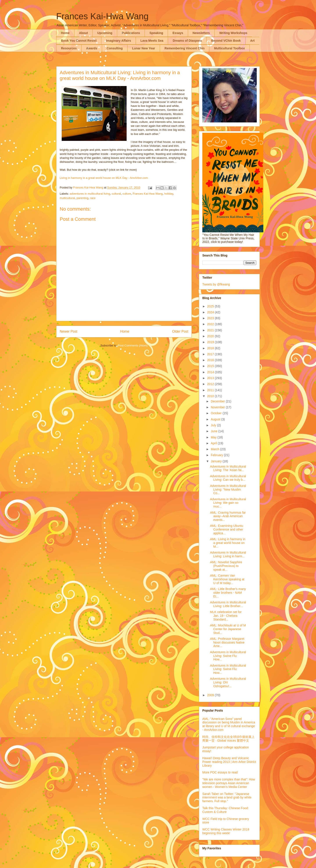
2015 (211, 366)
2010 (211, 396)
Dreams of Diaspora (187, 41)
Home (65, 33)
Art (252, 41)
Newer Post (69, 331)
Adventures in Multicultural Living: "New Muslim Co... (228, 490)
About (83, 33)
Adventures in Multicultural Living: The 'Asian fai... (228, 468)
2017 (211, 354)
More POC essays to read (220, 772)
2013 (211, 378)
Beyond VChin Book (226, 41)
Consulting (115, 48)
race (93, 198)
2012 (211, 384)
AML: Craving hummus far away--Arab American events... (228, 516)
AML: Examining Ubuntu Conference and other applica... (227, 529)
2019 (211, 342)
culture (127, 194)
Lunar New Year (144, 48)
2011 (211, 390)
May (214, 437)
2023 (211, 318)
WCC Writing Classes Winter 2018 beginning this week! (226, 831)
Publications (131, 33)
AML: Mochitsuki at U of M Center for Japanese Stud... (228, 629)
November (218, 407)
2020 (211, 336)
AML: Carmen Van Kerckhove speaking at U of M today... (227, 579)
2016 (211, 360)
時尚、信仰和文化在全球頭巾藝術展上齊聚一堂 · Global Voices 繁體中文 (228, 739)
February (217, 455)
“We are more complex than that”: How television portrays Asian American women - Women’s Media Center (229, 783)
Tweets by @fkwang (216, 284)
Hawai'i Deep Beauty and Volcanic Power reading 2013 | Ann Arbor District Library (229, 762)
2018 (211, 348)
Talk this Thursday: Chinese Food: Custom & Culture (225, 810)
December (218, 401)
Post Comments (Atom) (133, 345)
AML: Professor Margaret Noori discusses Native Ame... (227, 642)
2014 (211, 372)
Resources (69, 48)
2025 (211, 306)
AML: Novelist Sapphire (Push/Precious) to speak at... (226, 566)
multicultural (67, 198)
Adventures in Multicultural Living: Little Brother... (228, 604)
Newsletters (201, 33)
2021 (211, 330)
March (215, 449)
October (217, 413)
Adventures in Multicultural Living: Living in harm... (228, 554)
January (217, 461)
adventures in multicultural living (90, 194)
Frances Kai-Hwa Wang (102, 16)
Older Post (180, 331)
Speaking (156, 33)
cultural (116, 194)
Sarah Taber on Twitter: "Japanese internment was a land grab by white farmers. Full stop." (227, 798)
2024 (211, 312)
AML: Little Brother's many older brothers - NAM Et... (228, 593)
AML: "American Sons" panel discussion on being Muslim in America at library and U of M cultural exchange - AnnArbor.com (229, 724)
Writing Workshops (233, 33)
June (214, 431)
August (216, 419)
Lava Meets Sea (152, 41)
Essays (178, 33)
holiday (169, 194)
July (214, 425)
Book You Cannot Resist (79, 41)
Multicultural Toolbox (229, 48)
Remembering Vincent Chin (185, 48)
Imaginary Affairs (118, 41)
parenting (83, 198)
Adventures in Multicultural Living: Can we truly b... (228, 478)
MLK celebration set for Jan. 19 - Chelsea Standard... (226, 616)
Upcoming (105, 33)
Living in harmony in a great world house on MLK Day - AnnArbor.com (104, 178)
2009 (211, 695)
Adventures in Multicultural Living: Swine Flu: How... (228, 656)
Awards (92, 48)
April (214, 443)
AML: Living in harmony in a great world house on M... (228, 543)
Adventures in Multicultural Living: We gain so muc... (228, 503)
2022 (211, 324)
